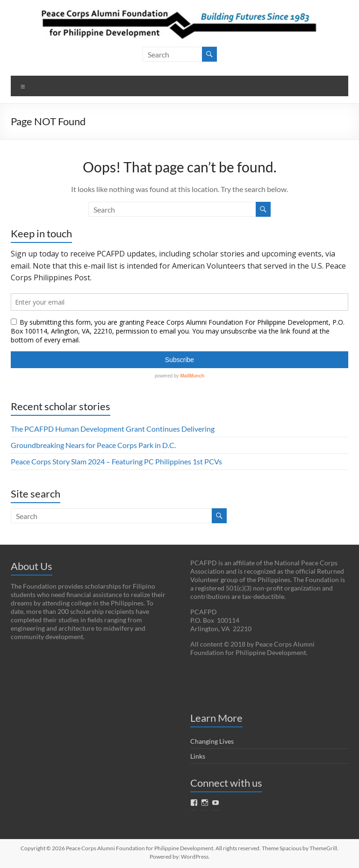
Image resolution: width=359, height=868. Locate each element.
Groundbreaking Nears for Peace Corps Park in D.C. (93, 445)
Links (198, 756)
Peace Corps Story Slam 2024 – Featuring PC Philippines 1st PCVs (116, 461)
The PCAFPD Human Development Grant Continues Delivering (113, 429)
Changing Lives (212, 741)
